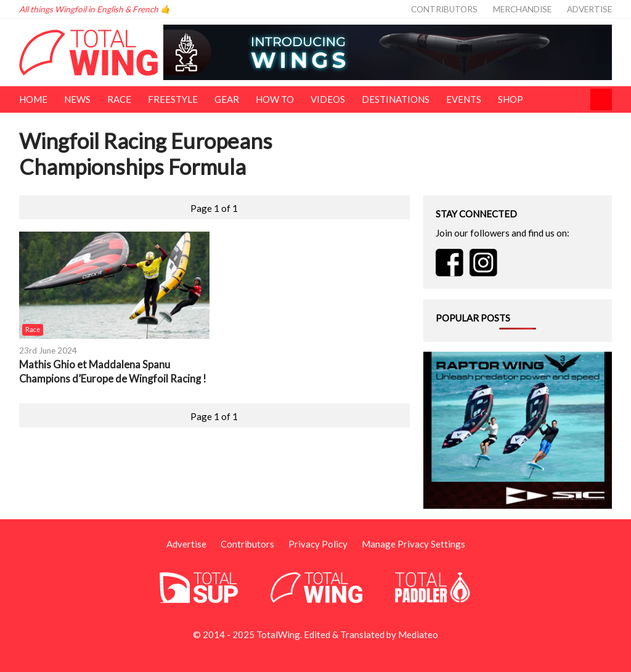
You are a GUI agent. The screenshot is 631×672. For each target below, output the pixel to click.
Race (119, 99)
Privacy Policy (318, 544)
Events (464, 99)
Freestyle (173, 99)
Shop (511, 99)
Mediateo (418, 634)
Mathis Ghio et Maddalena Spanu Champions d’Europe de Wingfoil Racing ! (113, 372)
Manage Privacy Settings (413, 544)
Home (33, 99)
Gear (227, 99)
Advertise (589, 9)
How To (275, 99)
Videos (328, 99)
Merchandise (522, 9)
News (77, 99)
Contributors (444, 9)
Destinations (396, 99)
